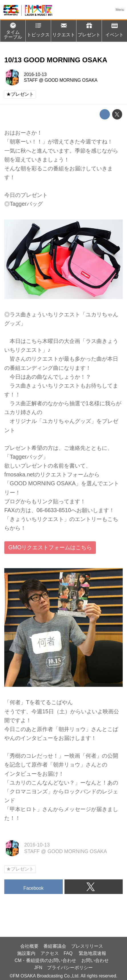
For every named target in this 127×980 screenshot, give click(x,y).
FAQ (69, 953)
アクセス (50, 953)
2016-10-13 (35, 74)
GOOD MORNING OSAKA (71, 80)
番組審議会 (55, 946)
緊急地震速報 (92, 953)
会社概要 (29, 946)
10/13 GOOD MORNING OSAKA (56, 60)
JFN (38, 968)
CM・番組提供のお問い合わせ (45, 960)
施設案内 (26, 953)
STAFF (31, 80)
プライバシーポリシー (70, 968)
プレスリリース (87, 946)
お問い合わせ (95, 960)
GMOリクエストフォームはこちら (50, 547)
